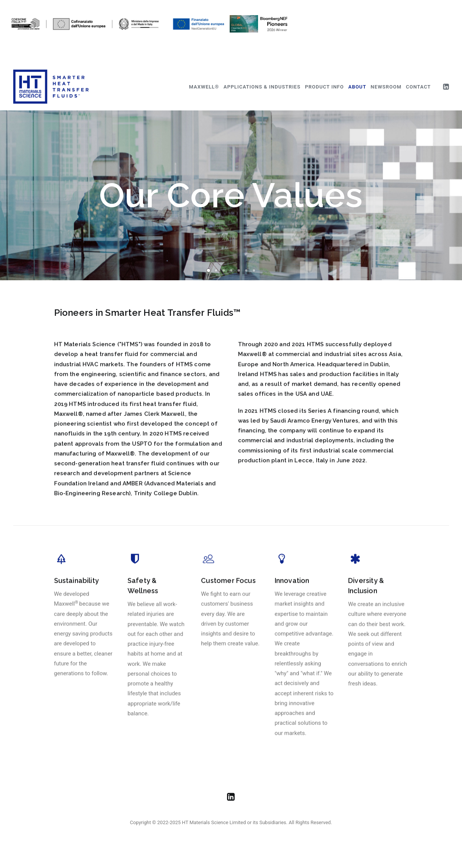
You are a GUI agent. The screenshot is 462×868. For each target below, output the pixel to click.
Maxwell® (204, 87)
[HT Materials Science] (51, 87)
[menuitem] (204, 87)
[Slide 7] (254, 270)
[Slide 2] (216, 270)
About (357, 87)
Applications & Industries (262, 87)
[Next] (443, 196)
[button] (446, 87)
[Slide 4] (231, 270)
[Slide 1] (208, 270)
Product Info (324, 87)
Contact (418, 87)
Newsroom (386, 87)
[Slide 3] (224, 270)
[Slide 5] (239, 270)
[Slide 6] (246, 270)
